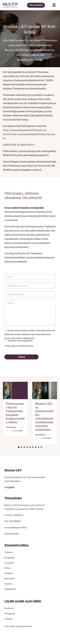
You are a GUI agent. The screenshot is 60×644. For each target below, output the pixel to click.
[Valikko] (54, 5)
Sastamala (10, 578)
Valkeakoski (10, 589)
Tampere (9, 552)
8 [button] (39, 447)
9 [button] (41, 447)
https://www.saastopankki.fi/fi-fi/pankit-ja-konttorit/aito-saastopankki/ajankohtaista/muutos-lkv (29, 134)
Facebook (9, 608)
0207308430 (15, 521)
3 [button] (24, 447)
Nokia (7, 568)
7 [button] (36, 447)
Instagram (10, 613)
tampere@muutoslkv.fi (16, 527)
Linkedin (9, 619)
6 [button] (33, 447)
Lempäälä (9, 563)
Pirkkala (8, 573)
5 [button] (30, 447)
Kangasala (10, 557)
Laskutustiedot (12, 534)
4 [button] (27, 447)
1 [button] (19, 447)
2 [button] (21, 447)
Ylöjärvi (8, 584)
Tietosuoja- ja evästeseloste (19, 346)
